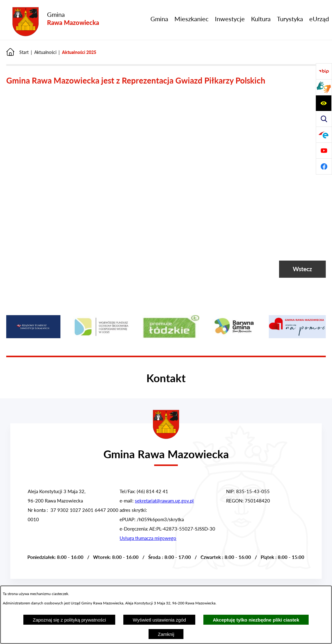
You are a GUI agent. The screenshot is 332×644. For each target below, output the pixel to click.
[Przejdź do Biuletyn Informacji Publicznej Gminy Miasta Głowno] (324, 71)
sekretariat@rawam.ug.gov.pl (164, 501)
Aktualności (45, 52)
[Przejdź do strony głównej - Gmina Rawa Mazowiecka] (56, 22)
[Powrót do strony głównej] (17, 52)
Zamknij (166, 634)
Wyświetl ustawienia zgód (159, 620)
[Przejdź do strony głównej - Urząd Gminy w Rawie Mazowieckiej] (166, 450)
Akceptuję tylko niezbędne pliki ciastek (256, 620)
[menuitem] (159, 19)
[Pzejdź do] (324, 135)
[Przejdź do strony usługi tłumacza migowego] (324, 87)
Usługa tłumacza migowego (148, 538)
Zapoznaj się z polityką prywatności (69, 620)
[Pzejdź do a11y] (324, 103)
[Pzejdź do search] (324, 119)
